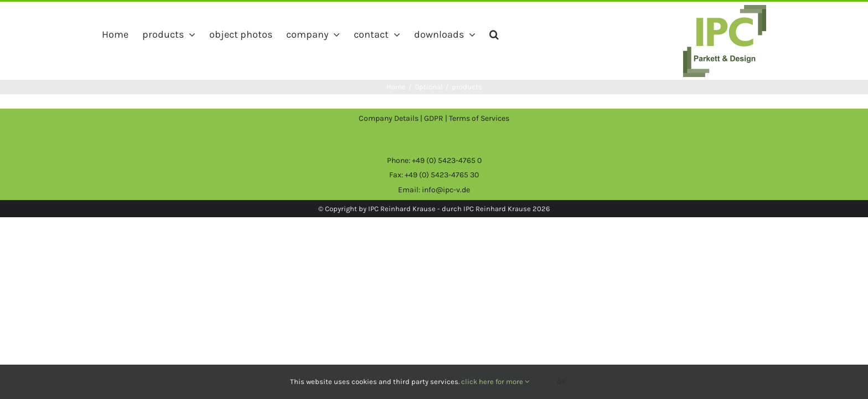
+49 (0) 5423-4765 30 (442, 175)
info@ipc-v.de (446, 190)
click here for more (495, 382)
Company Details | (391, 118)
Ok (562, 382)
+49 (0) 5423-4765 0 (447, 160)
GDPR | (436, 118)
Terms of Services (479, 118)
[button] (580, 34)
